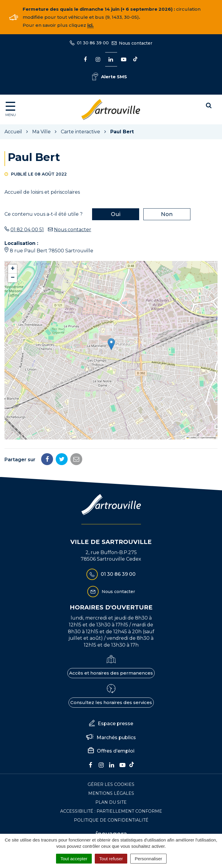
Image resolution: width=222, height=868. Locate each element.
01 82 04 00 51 (27, 230)
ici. (90, 25)
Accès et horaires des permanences (111, 673)
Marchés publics (111, 738)
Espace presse (111, 724)
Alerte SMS (110, 77)
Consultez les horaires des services (111, 702)
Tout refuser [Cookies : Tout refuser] (111, 859)
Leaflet (191, 438)
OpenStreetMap (208, 438)
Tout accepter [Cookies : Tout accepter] (74, 859)
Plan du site (111, 802)
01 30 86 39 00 (111, 574)
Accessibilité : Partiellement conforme (111, 811)
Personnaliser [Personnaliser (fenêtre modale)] (148, 859)
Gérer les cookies (111, 784)
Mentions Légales (111, 793)
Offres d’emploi (111, 751)
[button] (111, 344)
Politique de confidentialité (111, 820)
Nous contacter (73, 230)
